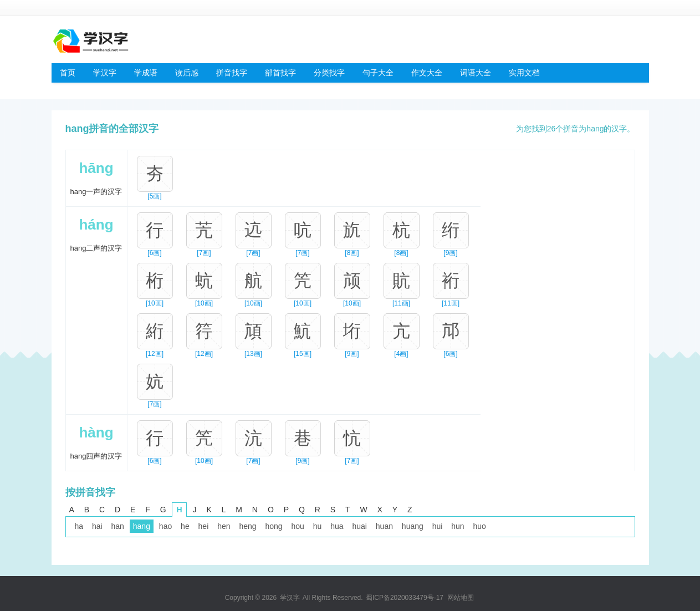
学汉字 (105, 73)
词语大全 (476, 73)
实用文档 (524, 73)
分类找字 (329, 73)
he (185, 526)
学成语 (146, 73)
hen (224, 526)
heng (247, 526)
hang (142, 526)
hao (165, 526)
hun (458, 526)
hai (97, 526)
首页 (68, 73)
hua (337, 526)
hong (274, 526)
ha (79, 526)
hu (318, 526)
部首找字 (280, 73)
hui (438, 526)
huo (480, 526)
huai (359, 526)
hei (204, 526)
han (118, 526)
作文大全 (427, 73)
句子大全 (378, 73)
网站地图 (461, 598)
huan (384, 526)
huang (413, 526)
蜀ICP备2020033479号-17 (405, 598)
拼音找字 (232, 73)
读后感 (187, 73)
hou (297, 526)
